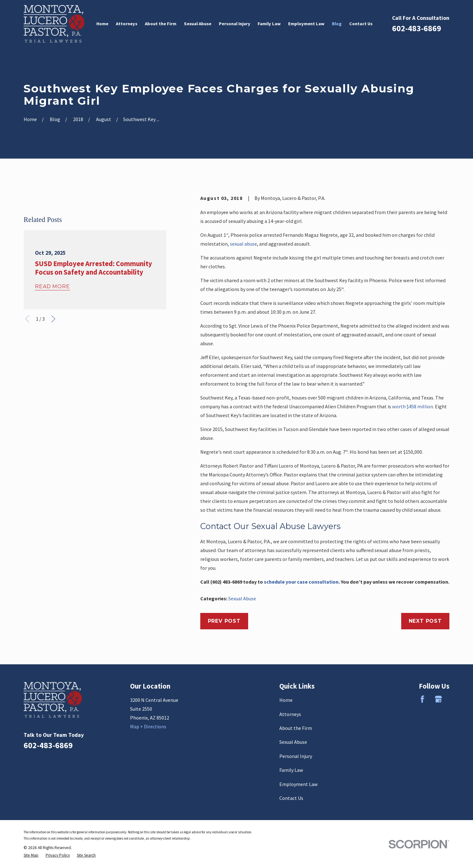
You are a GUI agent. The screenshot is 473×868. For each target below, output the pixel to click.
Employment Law (299, 784)
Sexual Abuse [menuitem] (198, 24)
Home (286, 700)
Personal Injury (296, 756)
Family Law (291, 770)
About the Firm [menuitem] (161, 24)
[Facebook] (422, 699)
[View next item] (53, 414)
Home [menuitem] (102, 24)
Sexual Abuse (242, 598)
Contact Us (291, 798)
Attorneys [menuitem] (127, 24)
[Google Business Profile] (438, 699)
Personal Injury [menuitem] (235, 24)
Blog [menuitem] (337, 24)
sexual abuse (243, 244)
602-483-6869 (417, 28)
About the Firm (296, 728)
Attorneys (290, 714)
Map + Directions (148, 726)
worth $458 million (413, 406)
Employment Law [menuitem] (306, 24)
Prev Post (224, 621)
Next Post (425, 621)
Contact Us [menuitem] (361, 24)
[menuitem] (31, 855)
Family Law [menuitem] (269, 24)
